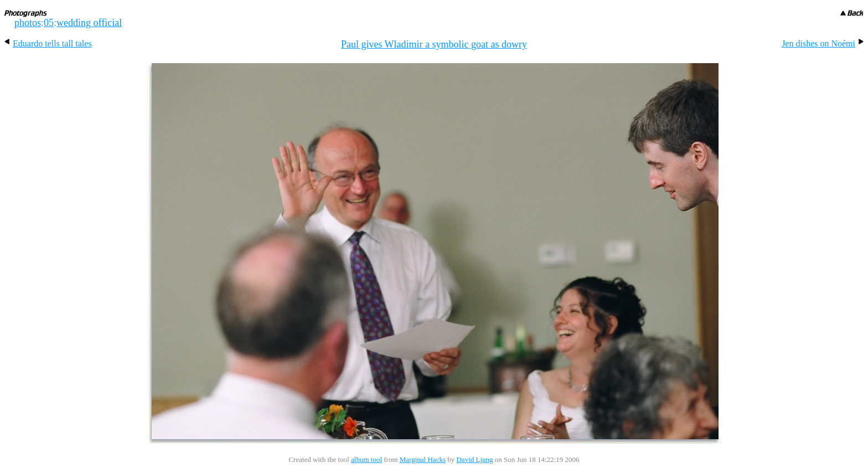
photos (28, 23)
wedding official (89, 23)
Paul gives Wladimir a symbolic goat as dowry (434, 44)
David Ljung (474, 459)
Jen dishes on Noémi (823, 43)
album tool (366, 459)
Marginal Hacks (423, 459)
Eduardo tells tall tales (48, 43)
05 (49, 23)
